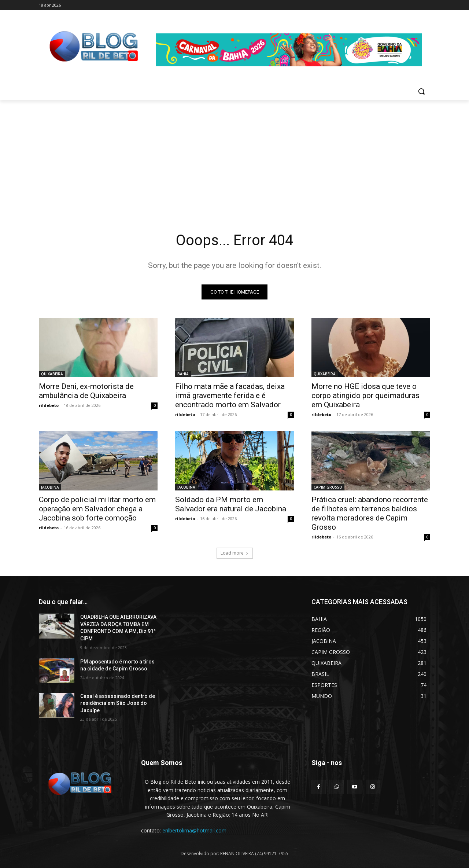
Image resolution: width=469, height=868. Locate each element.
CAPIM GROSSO (328, 487)
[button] (421, 91)
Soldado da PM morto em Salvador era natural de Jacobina (231, 504)
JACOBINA (50, 487)
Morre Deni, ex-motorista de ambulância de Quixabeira (86, 391)
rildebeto (49, 405)
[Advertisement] (234, 155)
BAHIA (183, 374)
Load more (235, 553)
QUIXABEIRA (52, 374)
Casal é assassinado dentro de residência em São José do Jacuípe (118, 703)
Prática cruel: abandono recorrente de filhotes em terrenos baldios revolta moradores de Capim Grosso (370, 513)
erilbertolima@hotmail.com (194, 830)
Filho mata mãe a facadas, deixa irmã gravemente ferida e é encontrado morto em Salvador (230, 396)
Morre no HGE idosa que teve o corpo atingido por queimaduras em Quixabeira (365, 396)
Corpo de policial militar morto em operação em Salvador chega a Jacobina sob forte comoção (97, 509)
